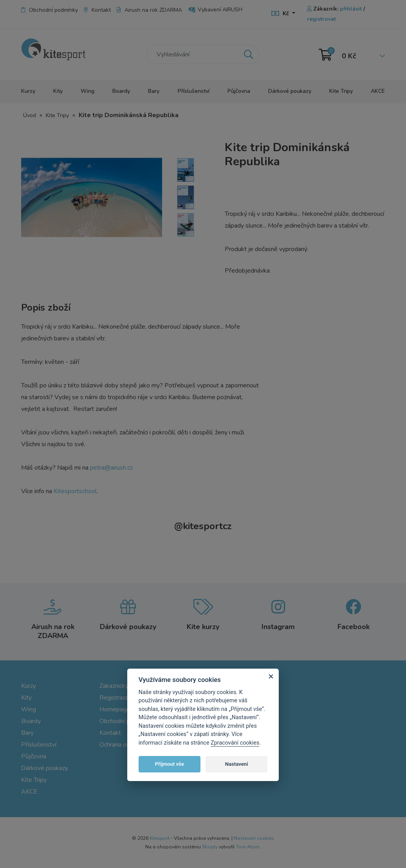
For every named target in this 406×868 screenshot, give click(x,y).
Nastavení (237, 764)
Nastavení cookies (254, 838)
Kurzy (28, 91)
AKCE (378, 91)
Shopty (210, 847)
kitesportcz (203, 526)
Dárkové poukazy (290, 91)
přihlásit (351, 9)
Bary (154, 91)
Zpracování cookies (235, 743)
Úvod (30, 115)
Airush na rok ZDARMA (149, 10)
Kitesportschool (75, 491)
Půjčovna (239, 91)
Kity (58, 91)
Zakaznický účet (121, 686)
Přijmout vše (170, 764)
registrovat (321, 19)
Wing (88, 91)
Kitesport (160, 838)
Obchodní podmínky (50, 10)
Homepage (115, 709)
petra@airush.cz (111, 468)
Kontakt (97, 10)
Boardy (121, 91)
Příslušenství (194, 91)
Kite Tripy (341, 91)
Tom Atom (248, 847)
